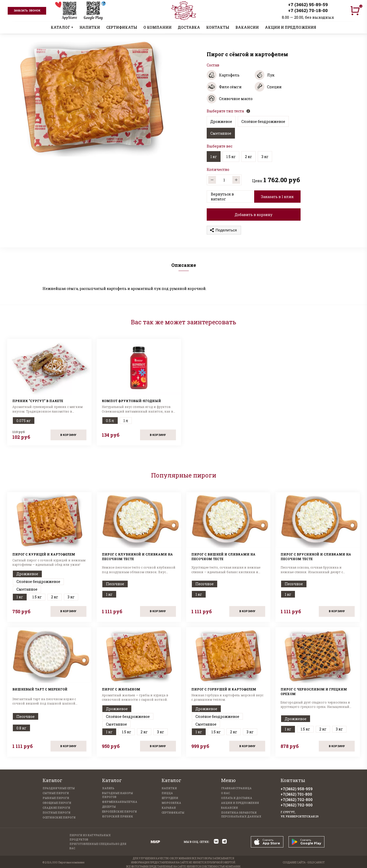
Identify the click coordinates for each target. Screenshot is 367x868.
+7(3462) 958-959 (297, 789)
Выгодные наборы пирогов (118, 795)
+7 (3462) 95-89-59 (308, 4)
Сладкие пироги (56, 808)
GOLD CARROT (316, 862)
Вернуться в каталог (222, 197)
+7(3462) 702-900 (297, 805)
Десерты (109, 807)
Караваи (169, 808)
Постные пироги (57, 813)
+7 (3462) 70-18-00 (308, 10)
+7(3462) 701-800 (296, 794)
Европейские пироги (120, 812)
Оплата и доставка (237, 798)
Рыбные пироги (56, 798)
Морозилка (171, 803)
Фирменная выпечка (120, 802)
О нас (225, 793)
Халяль (108, 788)
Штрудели (170, 798)
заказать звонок (27, 11)
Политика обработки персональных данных (241, 815)
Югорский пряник (118, 817)
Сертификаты (173, 813)
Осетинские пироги (59, 818)
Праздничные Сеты (59, 788)
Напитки (169, 788)
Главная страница (236, 788)
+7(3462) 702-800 (297, 800)
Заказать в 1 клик (277, 197)
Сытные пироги (56, 793)
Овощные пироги (57, 803)
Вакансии (230, 808)
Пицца (167, 793)
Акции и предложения (240, 803)
